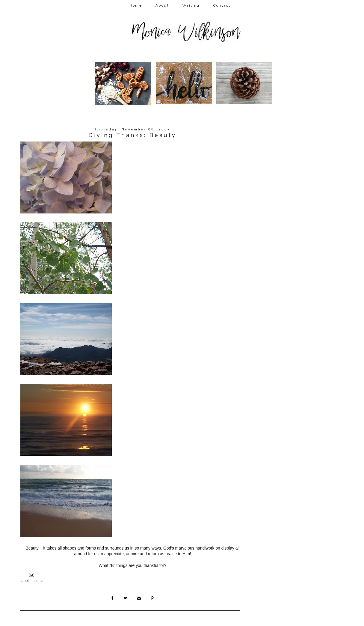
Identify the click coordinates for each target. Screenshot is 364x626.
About (162, 5)
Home (136, 5)
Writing (191, 5)
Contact (222, 5)
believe (39, 581)
